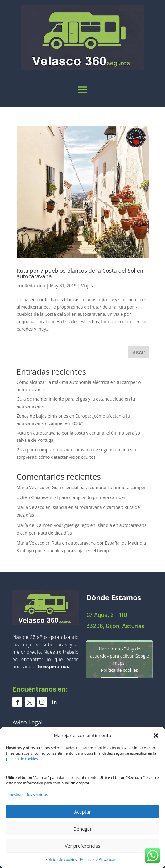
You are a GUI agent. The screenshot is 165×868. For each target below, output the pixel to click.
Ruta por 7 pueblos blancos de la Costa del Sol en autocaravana (80, 273)
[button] (156, 736)
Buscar (138, 352)
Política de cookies (61, 859)
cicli (20, 497)
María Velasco (31, 487)
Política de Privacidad (98, 859)
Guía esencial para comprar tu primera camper (99, 487)
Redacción (35, 286)
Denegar (83, 829)
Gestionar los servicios (29, 794)
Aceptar (82, 812)
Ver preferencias (82, 846)
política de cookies (22, 759)
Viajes (87, 286)
